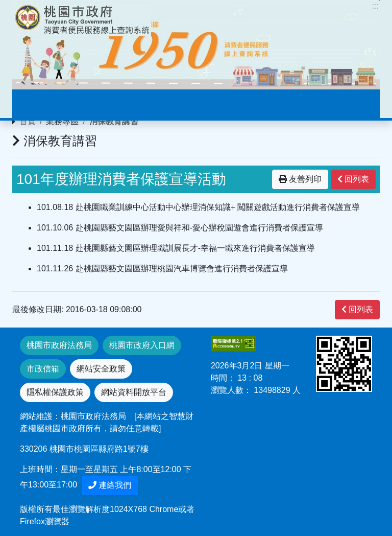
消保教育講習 (114, 121)
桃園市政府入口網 (142, 345)
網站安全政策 (101, 369)
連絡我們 (110, 485)
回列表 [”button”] (353, 179)
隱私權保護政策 (55, 392)
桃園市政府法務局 (59, 345)
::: (375, 6)
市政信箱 (43, 369)
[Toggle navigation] (35, 104)
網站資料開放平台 (134, 392)
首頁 (28, 121)
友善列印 (300, 179)
